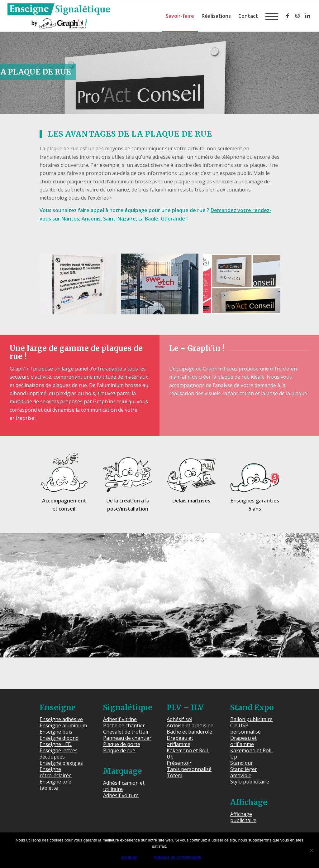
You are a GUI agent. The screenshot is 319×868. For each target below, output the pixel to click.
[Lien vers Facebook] (288, 16)
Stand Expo (252, 708)
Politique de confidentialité (177, 857)
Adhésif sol (179, 719)
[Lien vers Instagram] (298, 16)
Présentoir (179, 763)
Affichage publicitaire (243, 817)
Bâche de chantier (124, 725)
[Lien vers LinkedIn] (307, 16)
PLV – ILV (185, 708)
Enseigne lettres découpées (59, 754)
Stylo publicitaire (250, 782)
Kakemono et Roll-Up (188, 754)
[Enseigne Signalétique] (59, 16)
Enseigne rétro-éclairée (56, 772)
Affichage (249, 802)
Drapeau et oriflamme (180, 741)
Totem (174, 775)
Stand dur (242, 763)
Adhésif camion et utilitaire (124, 786)
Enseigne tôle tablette (55, 785)
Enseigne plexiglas (61, 763)
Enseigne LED (56, 744)
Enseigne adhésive (61, 719)
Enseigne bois (56, 732)
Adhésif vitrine (120, 719)
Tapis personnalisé (189, 769)
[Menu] (270, 16)
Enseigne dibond (59, 738)
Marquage (123, 771)
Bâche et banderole (189, 732)
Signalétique (128, 708)
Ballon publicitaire (251, 719)
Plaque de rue (119, 750)
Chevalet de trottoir (126, 732)
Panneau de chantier (127, 738)
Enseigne (58, 708)
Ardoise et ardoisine (190, 725)
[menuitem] (180, 16)
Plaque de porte (122, 744)
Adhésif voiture (121, 795)
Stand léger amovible (244, 772)
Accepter (129, 857)
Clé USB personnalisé (245, 729)
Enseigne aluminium (63, 725)
